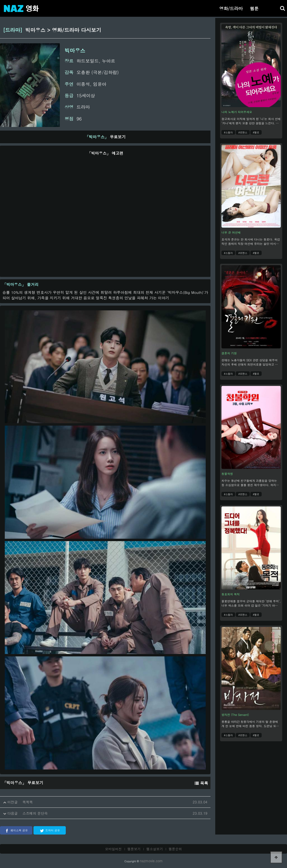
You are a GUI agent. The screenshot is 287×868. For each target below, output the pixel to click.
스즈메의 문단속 (35, 813)
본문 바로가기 (0, 0)
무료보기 (105, 137)
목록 (201, 783)
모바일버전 (113, 849)
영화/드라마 (231, 8)
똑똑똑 (28, 802)
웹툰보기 (134, 849)
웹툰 (254, 8)
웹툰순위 (175, 849)
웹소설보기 (155, 849)
